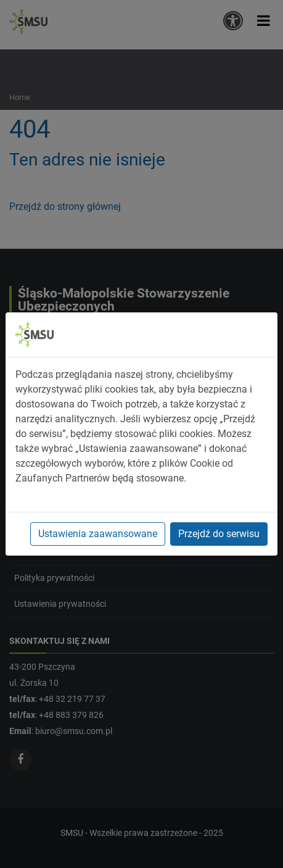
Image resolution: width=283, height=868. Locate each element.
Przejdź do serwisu (219, 534)
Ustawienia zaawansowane (98, 534)
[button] (264, 21)
